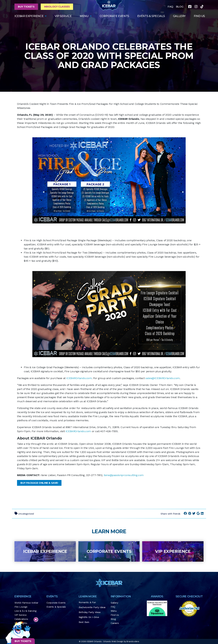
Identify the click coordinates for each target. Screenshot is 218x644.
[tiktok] (202, 7)
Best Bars (84, 622)
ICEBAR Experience (45, 551)
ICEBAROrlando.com (79, 378)
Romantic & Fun (87, 602)
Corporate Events (114, 16)
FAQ (170, 7)
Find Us (115, 615)
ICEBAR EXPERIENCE (29, 16)
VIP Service (63, 16)
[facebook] (190, 7)
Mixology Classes (57, 7)
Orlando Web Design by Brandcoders (121, 641)
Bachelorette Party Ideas (92, 607)
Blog (113, 619)
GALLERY (179, 16)
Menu (84, 16)
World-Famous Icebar (26, 603)
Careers (115, 623)
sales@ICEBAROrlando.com (163, 378)
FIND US (199, 16)
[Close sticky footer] (36, 620)
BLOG (180, 7)
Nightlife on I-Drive (89, 617)
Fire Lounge (21, 607)
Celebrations (21, 619)
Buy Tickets (26, 7)
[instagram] (196, 7)
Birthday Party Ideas (90, 612)
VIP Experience (173, 551)
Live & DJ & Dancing (25, 611)
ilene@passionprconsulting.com (124, 475)
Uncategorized (26, 514)
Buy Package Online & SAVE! (39, 483)
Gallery (114, 603)
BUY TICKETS (23, 641)
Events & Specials (151, 16)
